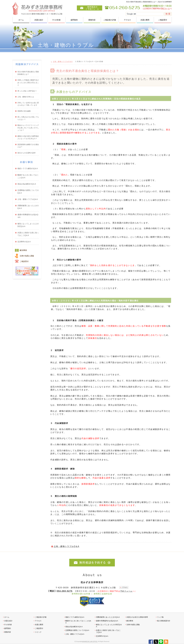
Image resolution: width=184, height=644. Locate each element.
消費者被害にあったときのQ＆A (28, 207)
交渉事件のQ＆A (24, 242)
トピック (38, 632)
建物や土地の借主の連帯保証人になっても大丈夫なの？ (28, 137)
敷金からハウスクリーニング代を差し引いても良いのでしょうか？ (28, 128)
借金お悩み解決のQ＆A (27, 184)
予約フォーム (126, 591)
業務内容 (92, 20)
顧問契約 (74, 20)
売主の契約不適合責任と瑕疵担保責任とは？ (28, 73)
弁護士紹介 (39, 20)
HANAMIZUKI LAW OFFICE (89, 642)
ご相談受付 (163, 20)
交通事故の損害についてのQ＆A (28, 192)
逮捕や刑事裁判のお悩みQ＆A (28, 216)
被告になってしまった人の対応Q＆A (28, 225)
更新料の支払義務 (24, 111)
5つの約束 (57, 20)
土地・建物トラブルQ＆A (63, 62)
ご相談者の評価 (110, 20)
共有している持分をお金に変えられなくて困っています (28, 104)
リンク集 (160, 617)
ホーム (21, 20)
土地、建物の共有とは (26, 97)
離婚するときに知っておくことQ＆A (28, 176)
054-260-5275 (65, 591)
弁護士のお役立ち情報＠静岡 (137, 617)
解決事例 (23, 250)
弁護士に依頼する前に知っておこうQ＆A (28, 234)
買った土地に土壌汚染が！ (27, 91)
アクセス (127, 20)
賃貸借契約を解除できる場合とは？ (28, 146)
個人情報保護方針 (164, 621)
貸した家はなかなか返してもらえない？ (28, 118)
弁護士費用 (145, 20)
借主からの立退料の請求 (26, 153)
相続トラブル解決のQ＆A (28, 168)
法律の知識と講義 (27, 256)
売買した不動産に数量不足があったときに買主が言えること (28, 83)
